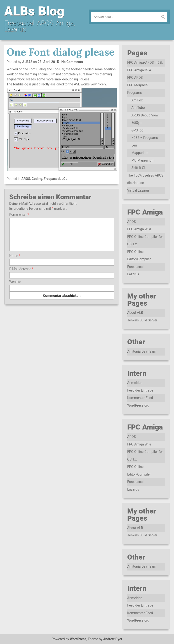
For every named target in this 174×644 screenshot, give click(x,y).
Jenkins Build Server (142, 320)
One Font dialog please (61, 52)
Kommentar (19, 215)
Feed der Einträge (140, 390)
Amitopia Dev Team (142, 351)
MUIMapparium (143, 160)
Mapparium (140, 153)
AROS (26, 179)
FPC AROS (135, 78)
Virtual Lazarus (138, 190)
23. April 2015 (48, 62)
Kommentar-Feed (140, 398)
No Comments (72, 62)
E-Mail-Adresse (21, 275)
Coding (37, 179)
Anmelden (135, 383)
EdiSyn (136, 123)
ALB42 (27, 62)
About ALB (135, 313)
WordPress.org (138, 405)
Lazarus (133, 274)
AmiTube (138, 108)
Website (15, 288)
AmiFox (137, 100)
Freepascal (52, 179)
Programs (134, 93)
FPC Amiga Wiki (139, 229)
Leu (134, 145)
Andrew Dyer (113, 639)
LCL (65, 179)
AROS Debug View (145, 115)
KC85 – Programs (145, 138)
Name (15, 262)
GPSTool (138, 130)
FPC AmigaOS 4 (139, 70)
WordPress (78, 639)
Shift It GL (139, 168)
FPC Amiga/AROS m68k (145, 63)
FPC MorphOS (138, 85)
